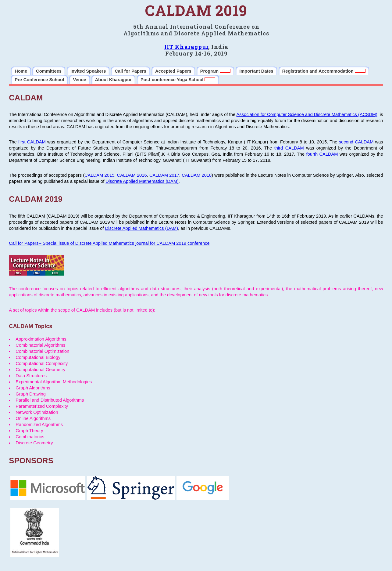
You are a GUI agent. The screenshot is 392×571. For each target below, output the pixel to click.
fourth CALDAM (322, 154)
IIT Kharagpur (186, 47)
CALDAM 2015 (99, 175)
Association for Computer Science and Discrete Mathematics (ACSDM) (307, 114)
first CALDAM (32, 142)
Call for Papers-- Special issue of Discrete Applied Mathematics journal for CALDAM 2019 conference (109, 243)
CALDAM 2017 (164, 175)
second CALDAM (356, 142)
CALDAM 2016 (132, 175)
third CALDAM (289, 148)
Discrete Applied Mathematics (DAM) (142, 181)
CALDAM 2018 (197, 175)
